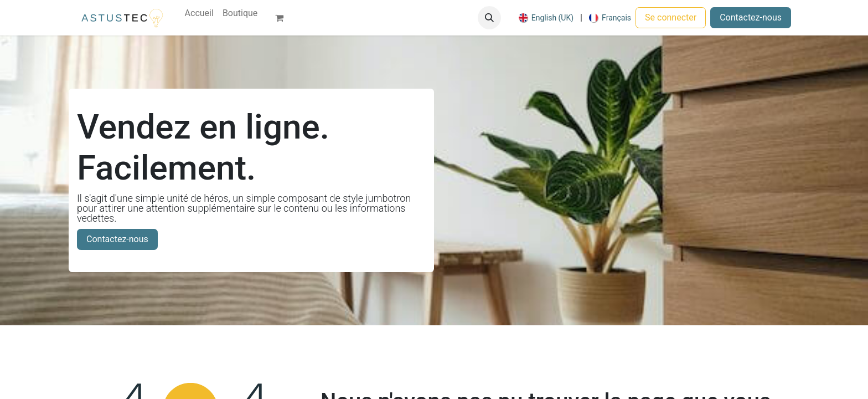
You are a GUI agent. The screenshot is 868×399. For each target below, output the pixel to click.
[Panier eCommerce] (284, 18)
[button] (489, 18)
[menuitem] (199, 13)
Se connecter (671, 17)
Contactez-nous (751, 17)
